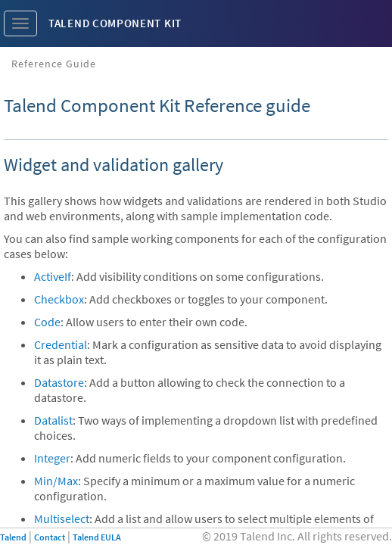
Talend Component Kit (115, 23)
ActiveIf (53, 276)
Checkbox (59, 299)
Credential (61, 344)
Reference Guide (54, 64)
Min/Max (56, 481)
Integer (52, 458)
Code (47, 322)
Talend (13, 537)
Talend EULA (97, 537)
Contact (50, 537)
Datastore (59, 382)
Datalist (53, 420)
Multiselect (62, 519)
